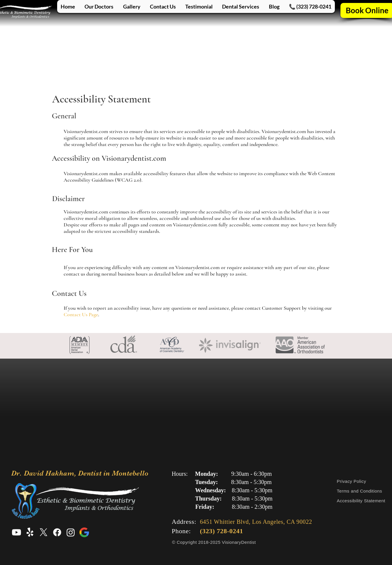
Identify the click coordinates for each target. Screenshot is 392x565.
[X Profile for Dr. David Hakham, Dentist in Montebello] (44, 532)
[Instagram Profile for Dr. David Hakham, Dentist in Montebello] (71, 532)
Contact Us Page (81, 314)
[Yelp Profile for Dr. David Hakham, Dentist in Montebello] (30, 532)
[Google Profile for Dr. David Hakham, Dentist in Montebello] (84, 532)
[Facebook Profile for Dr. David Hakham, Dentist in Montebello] (57, 532)
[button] (241, 6)
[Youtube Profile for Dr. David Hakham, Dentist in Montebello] (16, 532)
